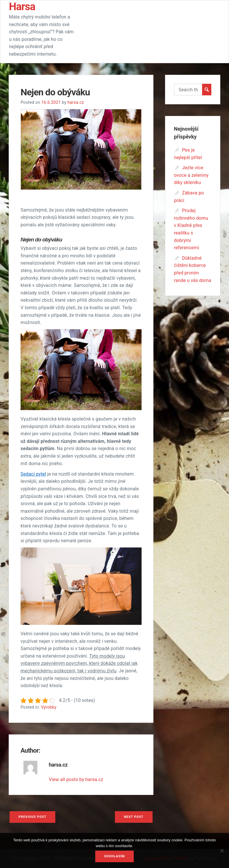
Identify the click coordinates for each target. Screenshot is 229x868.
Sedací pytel (33, 474)
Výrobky (48, 707)
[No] (222, 853)
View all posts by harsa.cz (76, 779)
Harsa (22, 7)
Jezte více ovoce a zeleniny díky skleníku (191, 175)
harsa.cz (76, 102)
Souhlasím (115, 856)
